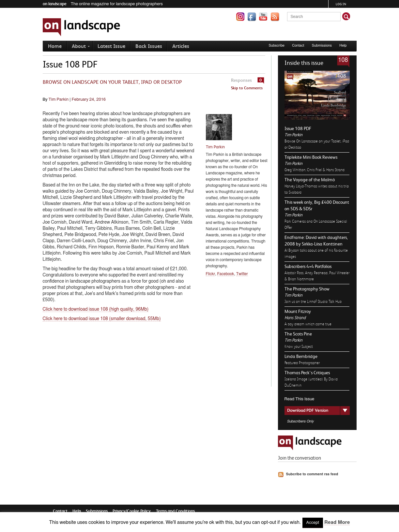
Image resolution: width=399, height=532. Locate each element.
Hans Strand (295, 318)
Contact (298, 45)
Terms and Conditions (175, 511)
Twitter (242, 274)
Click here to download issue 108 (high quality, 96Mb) (96, 309)
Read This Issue (299, 399)
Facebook (226, 274)
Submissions (322, 45)
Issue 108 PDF (298, 128)
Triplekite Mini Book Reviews (311, 157)
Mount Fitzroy (298, 311)
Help (343, 45)
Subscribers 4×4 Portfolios (308, 266)
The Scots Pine (298, 334)
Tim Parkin (293, 135)
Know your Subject (299, 347)
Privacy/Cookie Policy (132, 511)
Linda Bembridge (301, 356)
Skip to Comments (247, 88)
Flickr (211, 274)
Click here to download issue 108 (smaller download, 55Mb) (102, 319)
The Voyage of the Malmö (310, 180)
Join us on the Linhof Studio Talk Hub (313, 302)
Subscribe (276, 45)
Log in (341, 4)
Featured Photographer (302, 363)
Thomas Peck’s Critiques (307, 373)
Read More (337, 522)
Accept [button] (313, 523)
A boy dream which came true (308, 324)
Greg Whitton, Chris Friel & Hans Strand (315, 170)
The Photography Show (307, 289)
